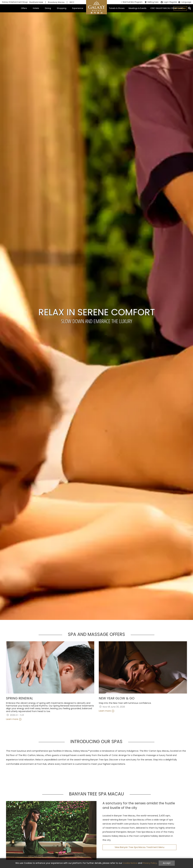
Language (186, 2)
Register (173, 2)
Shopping (62, 8)
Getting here (153, 2)
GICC (72, 2)
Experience (78, 8)
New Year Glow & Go (117, 698)
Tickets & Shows (117, 8)
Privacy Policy (150, 863)
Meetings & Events (138, 8)
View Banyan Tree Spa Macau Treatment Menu (139, 847)
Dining (48, 8)
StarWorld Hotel (36, 2)
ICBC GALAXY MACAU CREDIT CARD (167, 8)
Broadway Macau (56, 2)
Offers (24, 8)
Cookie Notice (130, 863)
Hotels (36, 8)
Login (166, 2)
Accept (167, 863)
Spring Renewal (20, 698)
